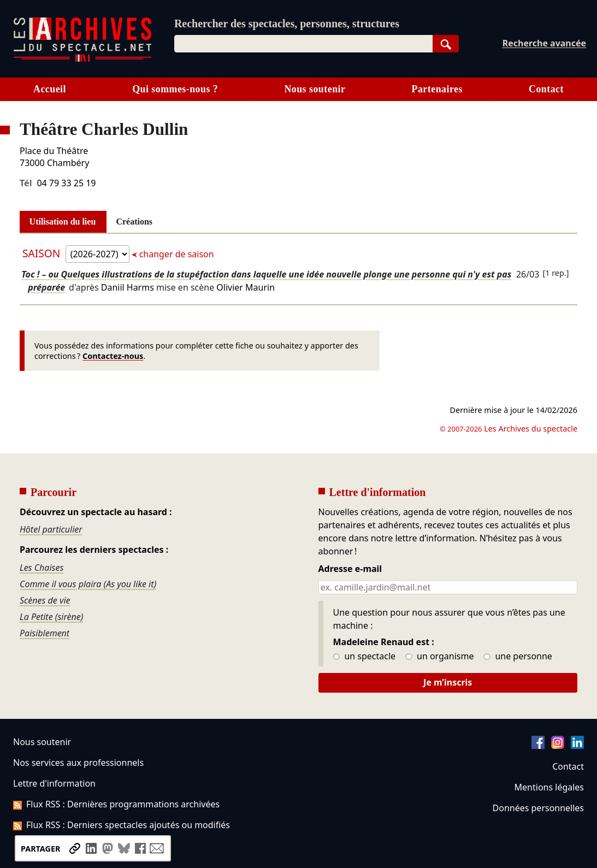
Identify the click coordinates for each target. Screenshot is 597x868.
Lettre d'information (54, 783)
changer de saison (176, 254)
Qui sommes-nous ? (175, 89)
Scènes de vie (45, 600)
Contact (568, 766)
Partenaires (437, 89)
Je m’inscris (448, 682)
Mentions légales (549, 787)
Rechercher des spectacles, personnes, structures (287, 23)
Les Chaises (42, 568)
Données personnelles (538, 808)
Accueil (50, 89)
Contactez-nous (113, 356)
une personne (518, 657)
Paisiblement (45, 633)
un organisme (439, 657)
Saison (43, 253)
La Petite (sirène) (51, 617)
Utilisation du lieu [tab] (63, 222)
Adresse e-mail (350, 569)
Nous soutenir (315, 89)
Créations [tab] (134, 222)
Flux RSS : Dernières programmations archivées (116, 804)
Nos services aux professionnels (78, 763)
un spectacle (365, 657)
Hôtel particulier (51, 529)
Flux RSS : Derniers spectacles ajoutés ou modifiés (122, 825)
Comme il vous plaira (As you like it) (88, 584)
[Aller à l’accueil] (82, 59)
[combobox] (303, 44)
